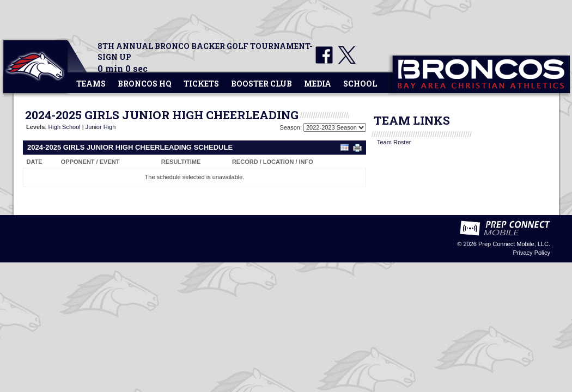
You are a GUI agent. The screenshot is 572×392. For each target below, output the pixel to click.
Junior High (101, 127)
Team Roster (394, 142)
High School (64, 127)
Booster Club (261, 84)
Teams (91, 84)
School (360, 84)
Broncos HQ (145, 84)
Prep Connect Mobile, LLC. (514, 244)
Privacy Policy (532, 253)
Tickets (201, 84)
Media (318, 84)
